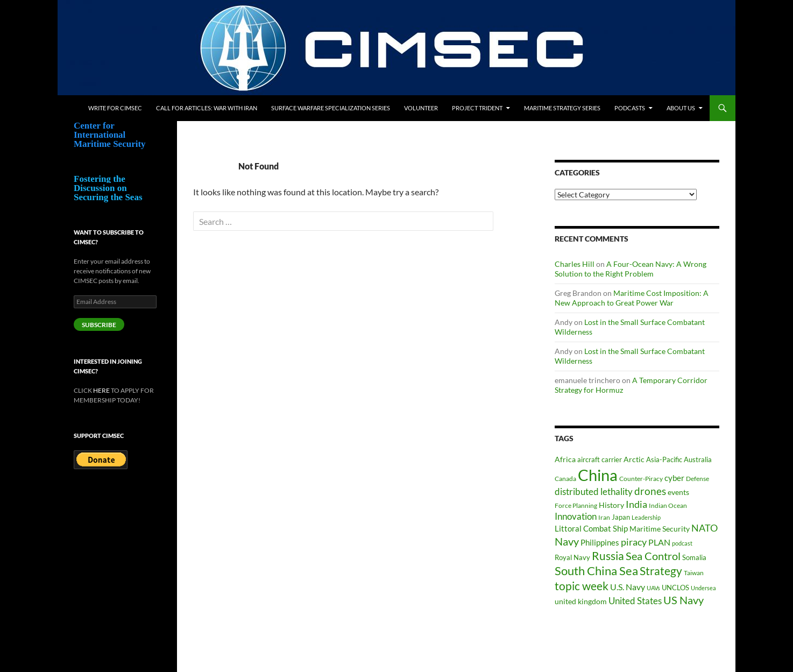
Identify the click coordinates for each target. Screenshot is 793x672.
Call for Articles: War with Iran (207, 108)
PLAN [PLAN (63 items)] (659, 542)
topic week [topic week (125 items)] (582, 586)
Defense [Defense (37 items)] (698, 479)
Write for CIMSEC (115, 108)
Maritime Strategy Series (562, 108)
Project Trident (477, 108)
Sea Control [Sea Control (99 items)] (653, 556)
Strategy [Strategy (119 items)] (661, 571)
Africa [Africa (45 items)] (565, 459)
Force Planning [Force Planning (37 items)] (576, 505)
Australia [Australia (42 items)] (698, 459)
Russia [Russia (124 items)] (608, 556)
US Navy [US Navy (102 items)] (684, 600)
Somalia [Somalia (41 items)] (694, 557)
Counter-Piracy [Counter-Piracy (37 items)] (641, 479)
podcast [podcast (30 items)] (682, 543)
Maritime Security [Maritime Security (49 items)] (660, 529)
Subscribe (99, 325)
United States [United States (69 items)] (635, 601)
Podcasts (630, 108)
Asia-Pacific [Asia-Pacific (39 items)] (664, 460)
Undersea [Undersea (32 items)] (703, 588)
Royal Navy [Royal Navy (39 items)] (572, 558)
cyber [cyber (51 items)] (674, 478)
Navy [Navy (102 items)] (567, 542)
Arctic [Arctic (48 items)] (634, 459)
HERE (101, 390)
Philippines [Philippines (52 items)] (600, 543)
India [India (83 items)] (636, 504)
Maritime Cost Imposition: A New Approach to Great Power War (632, 298)
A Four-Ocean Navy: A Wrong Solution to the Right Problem (631, 269)
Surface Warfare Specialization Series (331, 108)
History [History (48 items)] (611, 505)
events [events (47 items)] (678, 492)
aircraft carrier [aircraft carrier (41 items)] (600, 459)
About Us (681, 108)
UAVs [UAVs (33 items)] (653, 588)
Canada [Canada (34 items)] (565, 479)
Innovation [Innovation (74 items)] (576, 516)
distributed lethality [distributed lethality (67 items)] (594, 492)
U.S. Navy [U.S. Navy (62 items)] (628, 587)
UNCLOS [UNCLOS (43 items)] (675, 588)
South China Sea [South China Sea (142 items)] (596, 571)
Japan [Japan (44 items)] (621, 517)
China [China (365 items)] (598, 475)
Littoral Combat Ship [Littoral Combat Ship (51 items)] (591, 529)
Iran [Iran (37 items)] (604, 517)
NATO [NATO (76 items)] (705, 528)
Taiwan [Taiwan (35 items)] (694, 573)
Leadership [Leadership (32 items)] (646, 517)
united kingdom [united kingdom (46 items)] (581, 601)
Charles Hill (575, 264)
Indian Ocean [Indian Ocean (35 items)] (668, 505)
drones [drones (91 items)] (650, 491)
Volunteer (421, 108)
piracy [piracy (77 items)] (634, 542)
